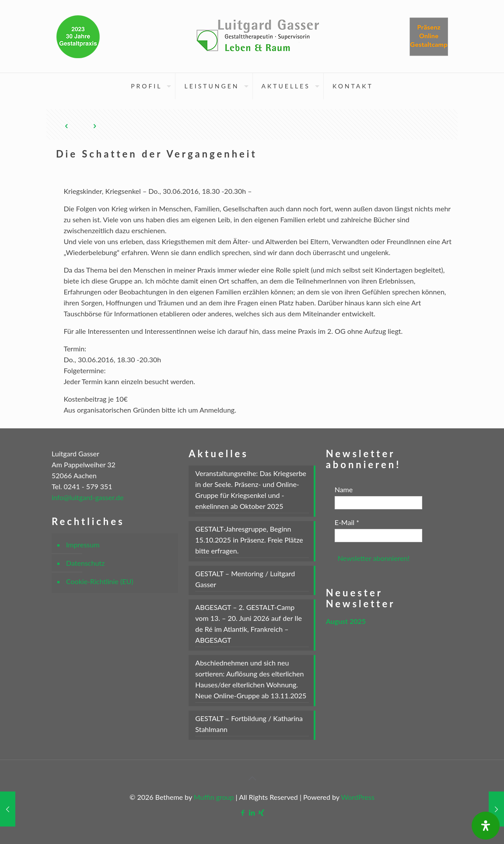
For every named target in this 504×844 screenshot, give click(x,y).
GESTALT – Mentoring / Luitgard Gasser (245, 579)
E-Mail (347, 522)
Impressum (83, 545)
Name (344, 489)
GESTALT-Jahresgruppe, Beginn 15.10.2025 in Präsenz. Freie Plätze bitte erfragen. (249, 540)
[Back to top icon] (252, 778)
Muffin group (214, 797)
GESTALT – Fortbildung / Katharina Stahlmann (249, 724)
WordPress (358, 797)
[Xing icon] (261, 812)
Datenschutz (85, 563)
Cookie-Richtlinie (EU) (100, 581)
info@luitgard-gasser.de (87, 497)
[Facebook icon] (243, 812)
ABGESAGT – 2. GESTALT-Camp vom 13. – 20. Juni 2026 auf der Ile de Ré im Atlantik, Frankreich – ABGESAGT (248, 623)
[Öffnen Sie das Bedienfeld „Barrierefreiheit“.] (486, 826)
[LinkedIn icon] (252, 812)
